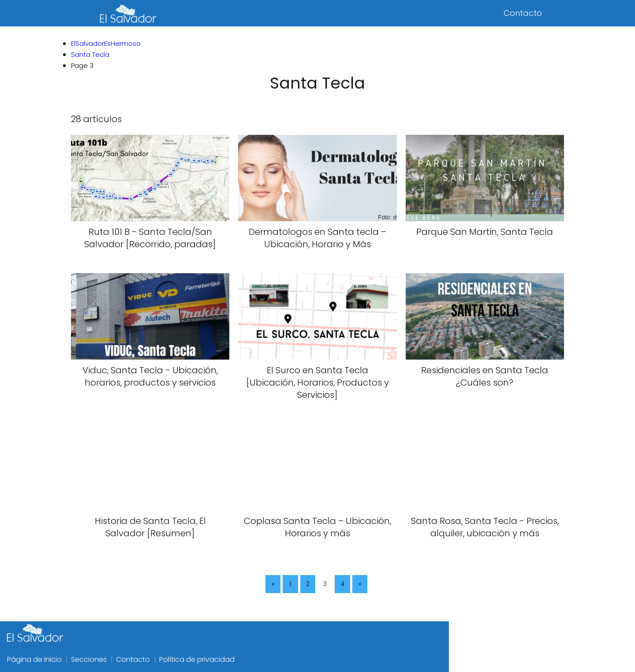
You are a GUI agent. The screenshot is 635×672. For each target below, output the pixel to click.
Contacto (523, 13)
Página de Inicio (34, 659)
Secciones (89, 659)
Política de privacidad (197, 659)
